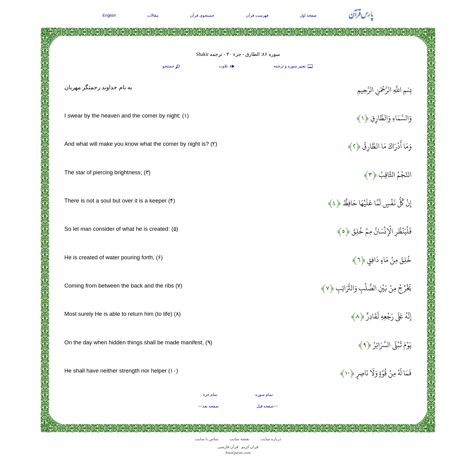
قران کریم (250, 447)
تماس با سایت (207, 439)
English (109, 15)
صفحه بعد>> (208, 406)
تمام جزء (210, 395)
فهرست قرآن (257, 15)
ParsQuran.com (238, 453)
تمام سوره (264, 395)
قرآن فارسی (228, 447)
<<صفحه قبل (267, 406)
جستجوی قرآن (202, 15)
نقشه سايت (239, 439)
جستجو (172, 66)
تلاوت (227, 66)
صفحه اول (308, 15)
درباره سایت (271, 439)
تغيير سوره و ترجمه (294, 66)
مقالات (153, 15)
